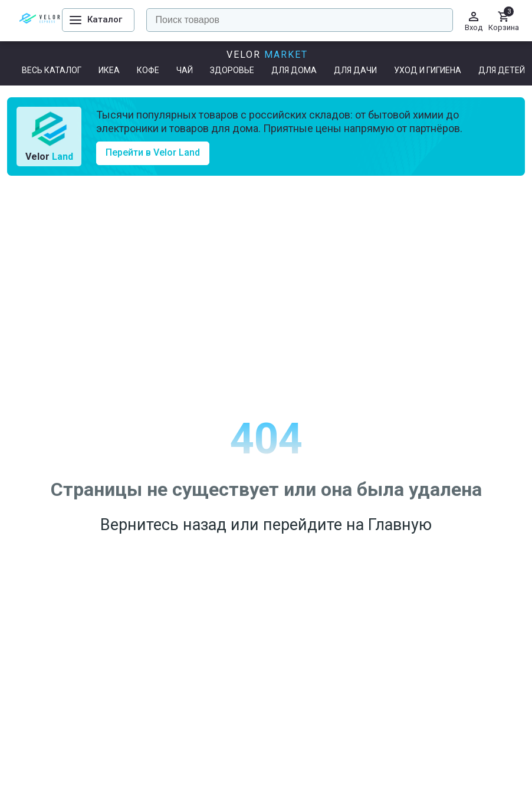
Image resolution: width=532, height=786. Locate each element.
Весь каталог (52, 70)
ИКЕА (109, 70)
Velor (267, 55)
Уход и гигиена (428, 70)
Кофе (148, 70)
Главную (400, 525)
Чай (185, 70)
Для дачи (355, 70)
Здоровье (232, 70)
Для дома (294, 70)
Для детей (502, 70)
